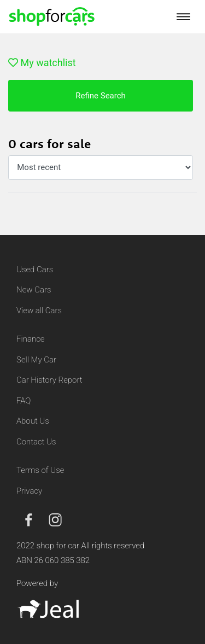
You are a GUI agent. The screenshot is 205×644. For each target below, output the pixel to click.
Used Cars (35, 270)
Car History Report (49, 380)
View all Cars (39, 311)
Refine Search (101, 96)
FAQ (24, 401)
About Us (33, 421)
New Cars (34, 290)
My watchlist (42, 63)
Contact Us (36, 442)
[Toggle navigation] (183, 16)
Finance (30, 339)
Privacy (29, 491)
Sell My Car (36, 360)
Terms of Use (40, 470)
